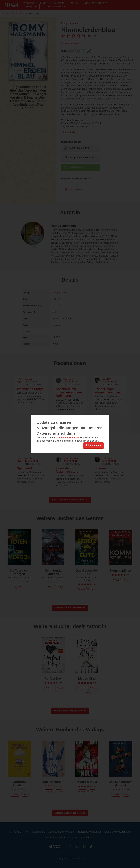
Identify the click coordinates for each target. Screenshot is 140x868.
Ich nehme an (93, 445)
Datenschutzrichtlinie (67, 438)
